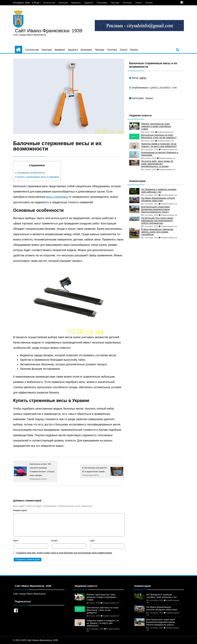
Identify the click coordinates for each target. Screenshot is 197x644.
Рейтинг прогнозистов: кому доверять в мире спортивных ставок (156, 126)
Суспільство (49, 3)
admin (143, 78)
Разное (149, 3)
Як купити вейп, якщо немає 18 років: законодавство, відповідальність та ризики (157, 164)
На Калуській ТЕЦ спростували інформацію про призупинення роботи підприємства (157, 221)
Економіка (102, 3)
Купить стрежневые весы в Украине (37, 177)
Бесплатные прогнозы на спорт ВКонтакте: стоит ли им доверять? (159, 136)
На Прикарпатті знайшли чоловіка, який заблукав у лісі (159, 191)
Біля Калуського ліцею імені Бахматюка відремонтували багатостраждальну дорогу (156, 209)
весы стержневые (57, 197)
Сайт (92, 541)
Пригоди (115, 3)
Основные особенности (30, 173)
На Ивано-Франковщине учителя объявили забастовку (158, 199)
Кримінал (76, 3)
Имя (16, 541)
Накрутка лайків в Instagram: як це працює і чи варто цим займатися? (159, 145)
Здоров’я (89, 3)
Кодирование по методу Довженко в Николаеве (160, 154)
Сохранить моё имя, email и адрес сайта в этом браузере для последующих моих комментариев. (64, 553)
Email (55, 541)
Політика (127, 3)
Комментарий (21, 510)
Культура (63, 3)
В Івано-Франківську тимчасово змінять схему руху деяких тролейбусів (157, 232)
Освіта (139, 3)
